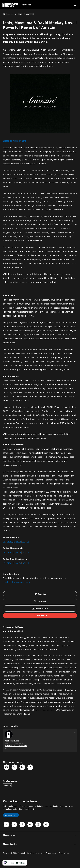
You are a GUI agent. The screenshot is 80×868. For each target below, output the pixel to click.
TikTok (10, 542)
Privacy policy (51, 853)
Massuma (7, 785)
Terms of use (64, 853)
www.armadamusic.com (45, 710)
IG (4, 542)
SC (24, 542)
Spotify (17, 542)
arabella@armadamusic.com (16, 746)
